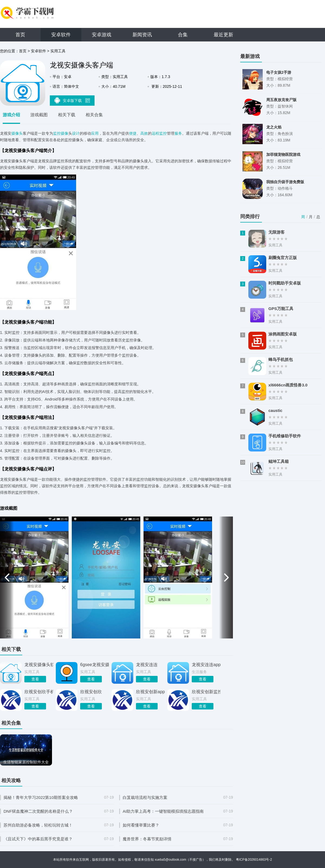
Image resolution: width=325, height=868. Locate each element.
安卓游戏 (102, 35)
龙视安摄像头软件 (39, 665)
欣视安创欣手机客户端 (39, 692)
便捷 (133, 133)
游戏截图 (39, 115)
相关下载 (67, 115)
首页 (20, 35)
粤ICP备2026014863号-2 (254, 860)
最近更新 (223, 35)
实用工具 (58, 51)
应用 (95, 133)
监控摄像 (61, 133)
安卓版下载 (72, 100)
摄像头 (17, 133)
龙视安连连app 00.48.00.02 (206, 665)
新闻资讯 (142, 35)
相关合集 (94, 115)
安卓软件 (61, 35)
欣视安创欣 (91, 692)
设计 (76, 133)
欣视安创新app (150, 692)
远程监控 (159, 133)
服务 (178, 133)
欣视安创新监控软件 (206, 692)
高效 (144, 133)
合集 (183, 35)
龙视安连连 (147, 665)
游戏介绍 (11, 115)
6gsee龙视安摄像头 (95, 665)
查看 (35, 679)
